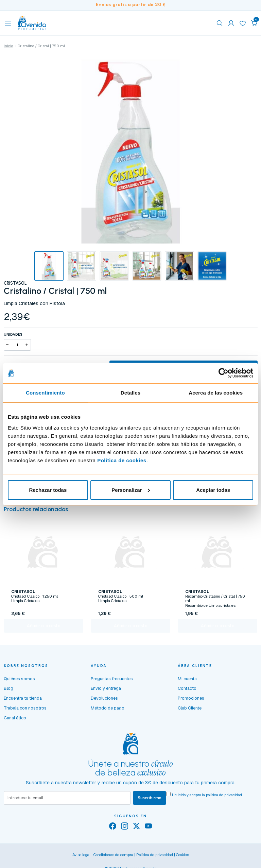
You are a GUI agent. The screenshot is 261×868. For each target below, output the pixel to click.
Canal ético (15, 719)
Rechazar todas (48, 490)
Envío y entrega (106, 690)
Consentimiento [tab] (45, 393)
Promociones (191, 699)
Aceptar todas (213, 490)
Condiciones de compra (113, 856)
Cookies (182, 856)
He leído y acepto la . (207, 796)
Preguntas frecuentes (112, 680)
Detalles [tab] (130, 393)
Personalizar (131, 490)
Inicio (8, 46)
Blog (8, 690)
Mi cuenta (187, 680)
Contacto (187, 690)
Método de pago (108, 709)
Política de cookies (122, 460)
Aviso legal (81, 856)
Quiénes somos (19, 680)
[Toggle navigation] (8, 23)
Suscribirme (150, 799)
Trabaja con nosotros (25, 709)
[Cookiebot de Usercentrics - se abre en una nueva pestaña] (223, 373)
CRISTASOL (15, 283)
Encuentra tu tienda (23, 699)
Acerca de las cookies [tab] (216, 393)
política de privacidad (224, 796)
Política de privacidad (155, 856)
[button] (254, 23)
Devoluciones (104, 699)
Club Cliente (190, 709)
